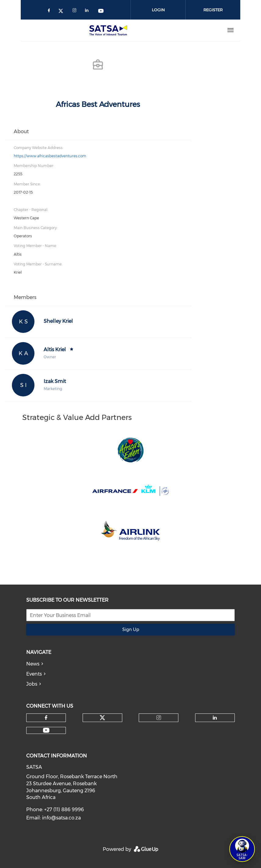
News (33, 664)
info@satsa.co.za (61, 818)
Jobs (32, 684)
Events (34, 674)
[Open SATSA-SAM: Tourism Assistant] (242, 849)
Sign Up (131, 629)
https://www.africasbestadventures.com (50, 156)
